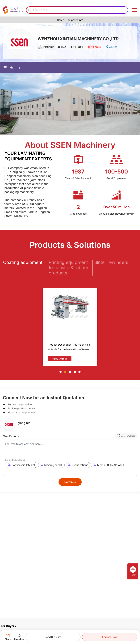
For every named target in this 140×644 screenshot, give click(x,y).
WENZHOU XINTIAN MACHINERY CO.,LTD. (79, 39)
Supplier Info (76, 20)
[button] (61, 372)
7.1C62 (111, 47)
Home (61, 20)
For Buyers (8, 626)
